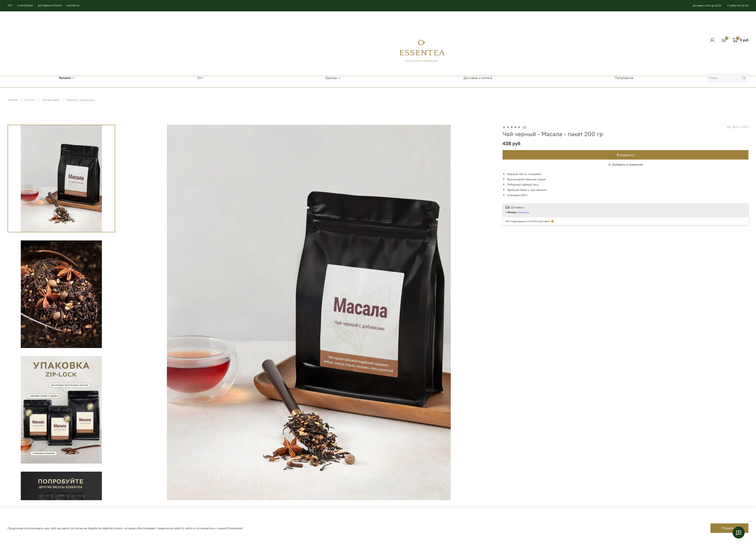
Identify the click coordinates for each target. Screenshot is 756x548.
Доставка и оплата (478, 78)
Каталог (30, 100)
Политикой (235, 528)
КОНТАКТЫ (73, 5)
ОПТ (10, 5)
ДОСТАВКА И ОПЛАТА (50, 5)
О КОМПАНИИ (25, 5)
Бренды (333, 78)
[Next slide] (61, 495)
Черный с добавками (80, 100)
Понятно (729, 528)
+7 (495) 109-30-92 (738, 5)
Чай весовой (51, 100)
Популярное (624, 78)
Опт (200, 78)
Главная (13, 100)
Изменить (524, 212)
